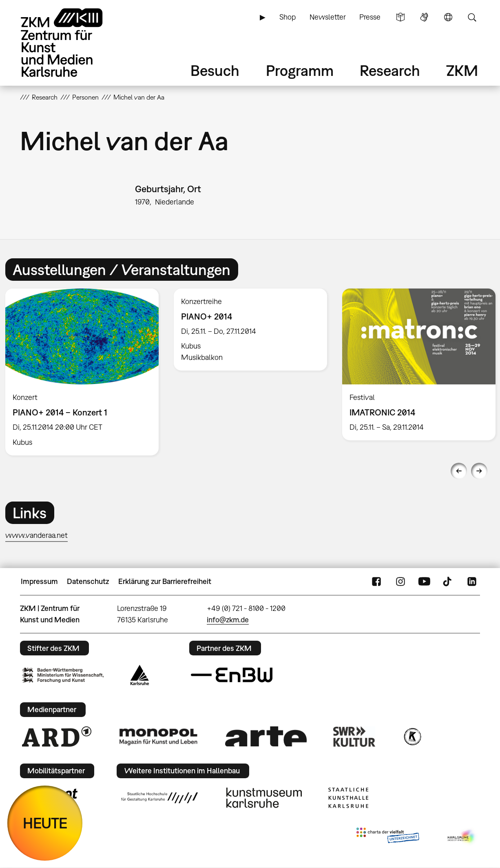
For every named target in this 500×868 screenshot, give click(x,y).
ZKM (462, 70)
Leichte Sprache (400, 17)
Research (390, 70)
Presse (370, 17)
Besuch (215, 70)
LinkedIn (472, 582)
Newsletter (328, 17)
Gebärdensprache (424, 17)
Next (479, 471)
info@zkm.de (228, 620)
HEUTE (45, 823)
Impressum (39, 581)
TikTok (448, 582)
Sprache (448, 17)
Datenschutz (88, 581)
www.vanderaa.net (37, 535)
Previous (459, 471)
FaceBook (376, 582)
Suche (472, 17)
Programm (300, 70)
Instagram (400, 582)
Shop (288, 17)
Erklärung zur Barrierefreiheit (165, 581)
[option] (251, 330)
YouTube (424, 582)
